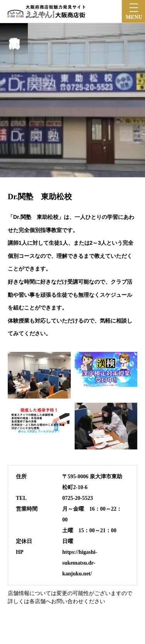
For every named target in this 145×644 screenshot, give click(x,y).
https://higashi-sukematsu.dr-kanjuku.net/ (80, 563)
